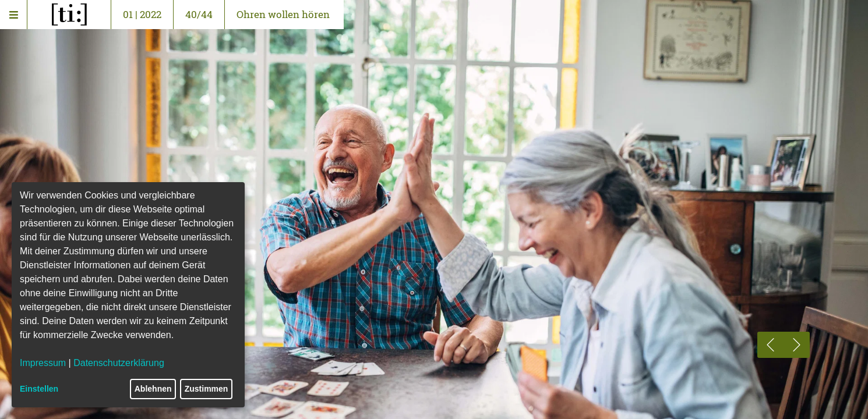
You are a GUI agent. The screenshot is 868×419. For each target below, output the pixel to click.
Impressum (43, 363)
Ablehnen (153, 389)
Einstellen (39, 389)
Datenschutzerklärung (119, 363)
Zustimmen (207, 389)
